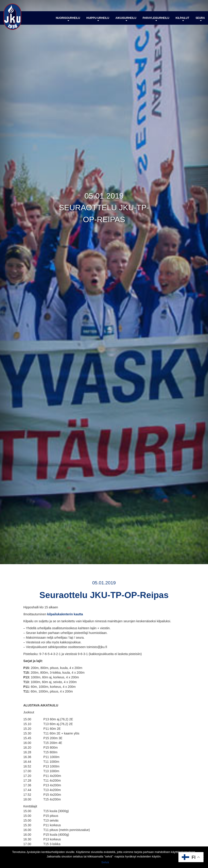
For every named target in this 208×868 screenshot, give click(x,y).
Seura (200, 19)
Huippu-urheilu (98, 19)
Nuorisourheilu (68, 19)
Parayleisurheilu (156, 19)
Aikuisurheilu (126, 19)
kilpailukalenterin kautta (65, 614)
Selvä (105, 862)
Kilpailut (182, 19)
